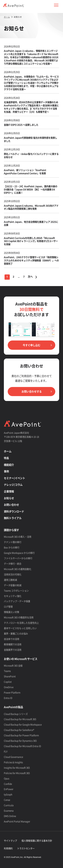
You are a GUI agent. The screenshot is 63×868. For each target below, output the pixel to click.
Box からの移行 (12, 547)
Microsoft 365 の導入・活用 (18, 537)
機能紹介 (9, 465)
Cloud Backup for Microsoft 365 (20, 719)
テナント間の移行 (13, 542)
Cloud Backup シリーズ (16, 714)
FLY (6, 751)
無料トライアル (13, 518)
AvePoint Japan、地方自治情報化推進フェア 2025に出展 (31, 223)
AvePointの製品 (13, 707)
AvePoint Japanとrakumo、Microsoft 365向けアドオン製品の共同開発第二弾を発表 (31, 207)
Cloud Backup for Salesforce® (19, 730)
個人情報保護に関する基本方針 (37, 841)
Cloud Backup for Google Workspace (23, 724)
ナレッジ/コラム (13, 485)
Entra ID (8, 698)
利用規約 (8, 848)
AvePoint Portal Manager (17, 821)
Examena (9, 811)
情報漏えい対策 (12, 612)
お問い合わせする (32, 391)
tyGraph (8, 794)
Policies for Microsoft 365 (17, 773)
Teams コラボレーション (16, 591)
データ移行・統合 (13, 564)
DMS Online (10, 816)
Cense (7, 800)
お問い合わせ (11, 505)
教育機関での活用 (13, 644)
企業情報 (9, 491)
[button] (56, 5)
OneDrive (9, 687)
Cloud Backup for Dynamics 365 (20, 741)
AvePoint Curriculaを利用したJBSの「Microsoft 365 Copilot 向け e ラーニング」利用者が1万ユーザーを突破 (31, 241)
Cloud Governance (13, 757)
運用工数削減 (10, 580)
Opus (7, 778)
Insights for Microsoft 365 (17, 768)
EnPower (9, 789)
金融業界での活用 (13, 650)
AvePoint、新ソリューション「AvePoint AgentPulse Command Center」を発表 (25, 172)
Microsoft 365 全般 (13, 665)
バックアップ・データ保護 (17, 601)
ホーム (8, 451)
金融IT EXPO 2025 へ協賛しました (21, 125)
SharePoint (10, 676)
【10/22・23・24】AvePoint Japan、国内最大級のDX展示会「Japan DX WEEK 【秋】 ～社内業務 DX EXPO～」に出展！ (31, 189)
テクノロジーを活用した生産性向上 (21, 623)
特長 (6, 458)
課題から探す (11, 530)
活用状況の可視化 (13, 574)
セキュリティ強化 (13, 596)
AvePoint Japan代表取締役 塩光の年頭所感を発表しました (30, 139)
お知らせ (9, 498)
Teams (7, 671)
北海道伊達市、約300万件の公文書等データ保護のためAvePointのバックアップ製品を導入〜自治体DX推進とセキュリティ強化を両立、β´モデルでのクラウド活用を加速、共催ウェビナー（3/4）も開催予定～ (31, 107)
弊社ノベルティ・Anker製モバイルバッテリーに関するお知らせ (31, 155)
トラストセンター (26, 848)
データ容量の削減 (13, 585)
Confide (8, 784)
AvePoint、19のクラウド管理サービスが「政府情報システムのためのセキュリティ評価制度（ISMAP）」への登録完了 (31, 260)
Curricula (9, 805)
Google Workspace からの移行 (19, 553)
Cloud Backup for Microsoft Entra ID (22, 746)
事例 (6, 471)
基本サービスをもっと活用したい (20, 628)
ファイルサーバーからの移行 (18, 558)
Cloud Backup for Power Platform (21, 735)
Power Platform (12, 692)
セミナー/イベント (14, 478)
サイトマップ (10, 841)
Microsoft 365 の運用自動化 (18, 569)
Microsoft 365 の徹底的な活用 (19, 617)
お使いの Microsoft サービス (21, 659)
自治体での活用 (12, 639)
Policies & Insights (13, 762)
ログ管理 (8, 607)
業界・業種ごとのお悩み (16, 633)
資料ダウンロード (14, 511)
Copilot (8, 682)
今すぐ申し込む (32, 345)
